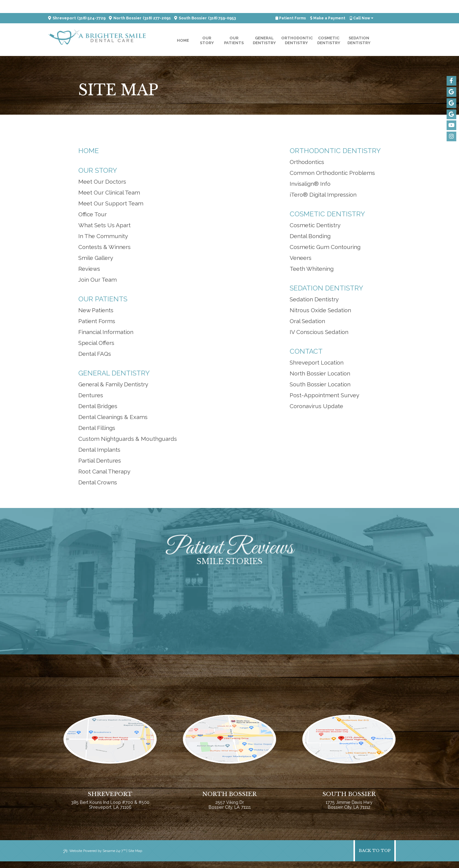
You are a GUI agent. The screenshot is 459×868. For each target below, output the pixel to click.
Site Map (139, 857)
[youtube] (451, 124)
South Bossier (191, 5)
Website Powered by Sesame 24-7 (96, 858)
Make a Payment (329, 5)
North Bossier (125, 5)
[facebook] (451, 80)
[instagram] (451, 135)
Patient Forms (293, 5)
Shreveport (62, 5)
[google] (451, 91)
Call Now (361, 5)
